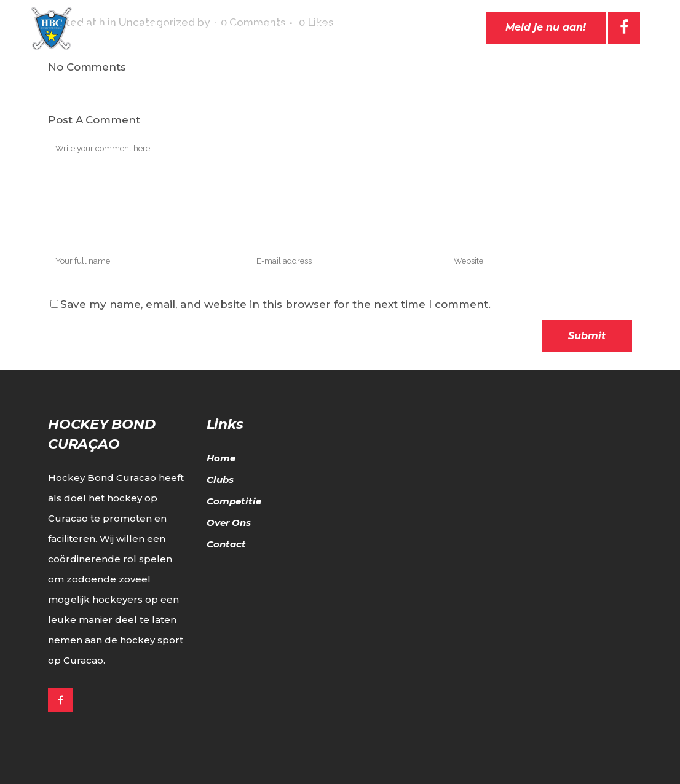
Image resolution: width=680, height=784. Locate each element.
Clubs (220, 480)
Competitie (234, 501)
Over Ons (229, 523)
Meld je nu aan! (546, 27)
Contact (226, 544)
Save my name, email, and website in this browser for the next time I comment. (275, 304)
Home (221, 458)
